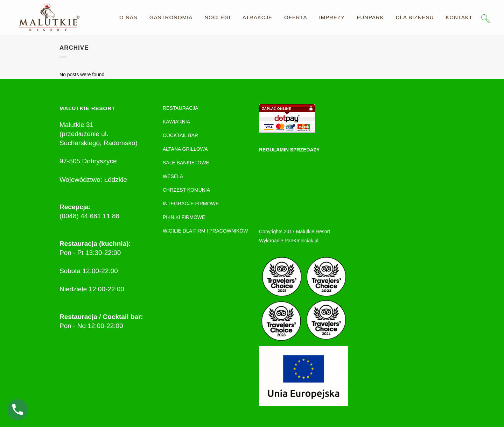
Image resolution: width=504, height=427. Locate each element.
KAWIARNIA (176, 122)
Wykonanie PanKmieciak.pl (289, 241)
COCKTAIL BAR (180, 135)
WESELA (173, 176)
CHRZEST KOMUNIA (186, 190)
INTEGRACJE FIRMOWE (191, 204)
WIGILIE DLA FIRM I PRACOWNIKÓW (205, 231)
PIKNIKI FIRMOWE (184, 217)
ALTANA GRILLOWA (185, 149)
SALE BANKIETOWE (186, 163)
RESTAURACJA (181, 108)
